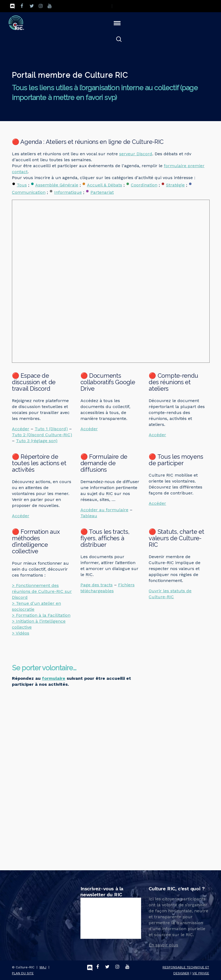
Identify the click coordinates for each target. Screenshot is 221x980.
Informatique (68, 192)
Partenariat (102, 192)
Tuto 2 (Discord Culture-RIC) (42, 435)
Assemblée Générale (57, 185)
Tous (22, 185)
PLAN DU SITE (23, 973)
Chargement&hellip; (76, 774)
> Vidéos (21, 633)
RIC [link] (109, 494)
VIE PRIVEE (201, 973)
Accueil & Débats (105, 185)
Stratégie (175, 185)
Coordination (144, 185)
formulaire (54, 678)
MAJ (43, 967)
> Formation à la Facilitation (41, 615)
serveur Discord (136, 154)
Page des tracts (97, 585)
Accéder (21, 429)
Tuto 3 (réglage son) (37, 441)
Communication (29, 192)
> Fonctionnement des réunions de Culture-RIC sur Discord (42, 591)
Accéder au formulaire (104, 510)
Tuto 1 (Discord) (51, 429)
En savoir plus (163, 945)
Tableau (89, 516)
